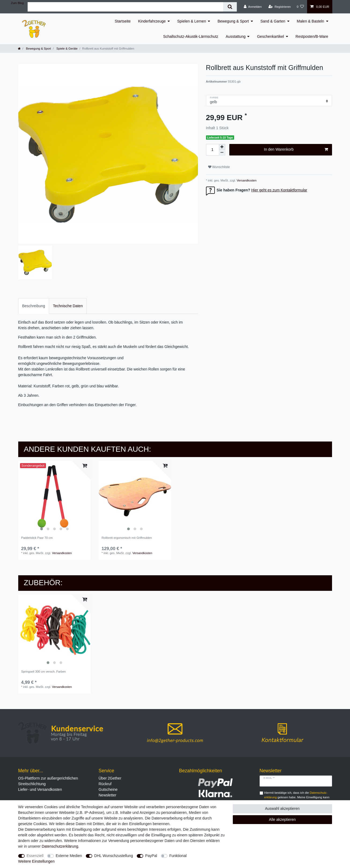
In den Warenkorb (296, 150)
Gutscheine (108, 789)
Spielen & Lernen (192, 21)
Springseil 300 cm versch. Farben (44, 672)
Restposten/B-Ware (312, 36)
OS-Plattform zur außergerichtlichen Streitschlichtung (48, 781)
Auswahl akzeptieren (282, 808)
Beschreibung (34, 306)
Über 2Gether (110, 778)
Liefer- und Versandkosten (40, 789)
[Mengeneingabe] (212, 150)
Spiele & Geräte (67, 49)
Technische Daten (68, 306)
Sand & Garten (273, 21)
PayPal (151, 856)
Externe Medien (69, 856)
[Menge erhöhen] (222, 147)
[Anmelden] (253, 7)
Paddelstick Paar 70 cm (37, 538)
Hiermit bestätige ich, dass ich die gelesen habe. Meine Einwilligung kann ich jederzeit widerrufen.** (297, 797)
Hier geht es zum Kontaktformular (279, 190)
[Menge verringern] (222, 153)
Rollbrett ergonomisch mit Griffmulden (127, 538)
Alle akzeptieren (282, 819)
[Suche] (230, 7)
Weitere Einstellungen (36, 861)
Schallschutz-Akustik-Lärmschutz (191, 36)
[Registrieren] (280, 7)
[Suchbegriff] (125, 7)
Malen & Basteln (311, 21)
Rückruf (105, 784)
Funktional (178, 856)
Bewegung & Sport (233, 21)
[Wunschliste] (300, 7)
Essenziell (35, 856)
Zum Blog (17, 3)
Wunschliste (219, 167)
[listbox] (54, 497)
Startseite (123, 21)
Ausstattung (236, 36)
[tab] (34, 306)
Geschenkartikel (270, 36)
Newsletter (108, 795)
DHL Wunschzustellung (114, 856)
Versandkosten (246, 180)
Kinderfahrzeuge (152, 21)
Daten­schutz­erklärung (60, 846)
